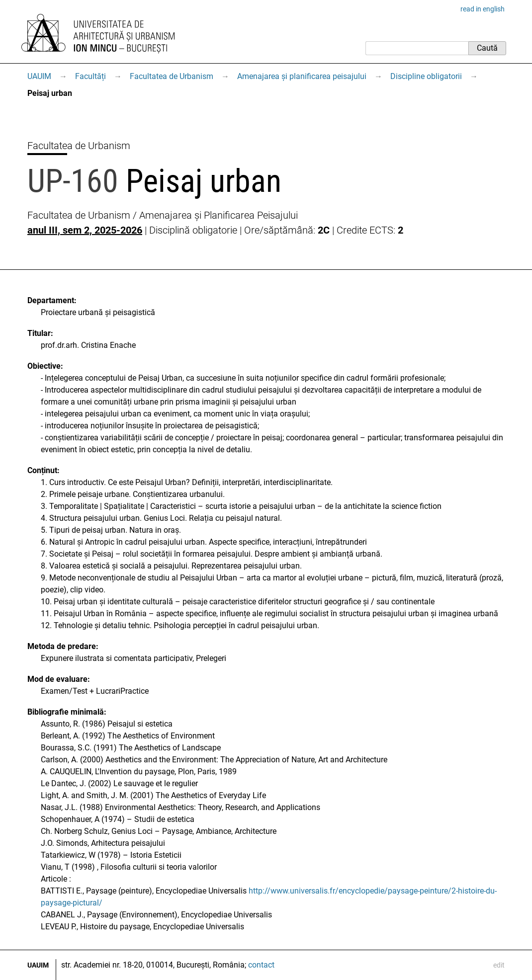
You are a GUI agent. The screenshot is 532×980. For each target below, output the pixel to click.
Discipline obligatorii (426, 76)
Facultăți (90, 76)
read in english (483, 9)
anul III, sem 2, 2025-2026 (85, 230)
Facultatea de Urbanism (172, 76)
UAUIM (39, 76)
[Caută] (417, 48)
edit (499, 965)
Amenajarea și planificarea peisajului (302, 76)
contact (261, 965)
